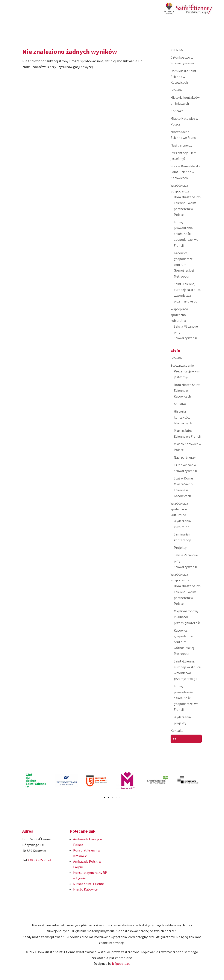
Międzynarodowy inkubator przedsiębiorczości (188, 617)
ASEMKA (177, 50)
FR (175, 740)
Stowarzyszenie (182, 365)
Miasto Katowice (85, 889)
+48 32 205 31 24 (39, 860)
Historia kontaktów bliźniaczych (183, 417)
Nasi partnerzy (181, 145)
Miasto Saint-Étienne (89, 884)
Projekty (180, 547)
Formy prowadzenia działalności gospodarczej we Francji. (186, 234)
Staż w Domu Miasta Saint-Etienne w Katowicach (185, 172)
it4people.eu (121, 963)
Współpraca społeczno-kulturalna (179, 315)
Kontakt (177, 111)
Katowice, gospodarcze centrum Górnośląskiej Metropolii (184, 265)
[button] (108, 797)
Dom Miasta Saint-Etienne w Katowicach (184, 77)
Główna (176, 90)
